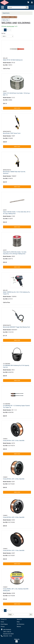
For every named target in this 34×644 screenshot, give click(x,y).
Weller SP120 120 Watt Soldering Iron (13, 60)
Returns (19, 627)
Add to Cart (17, 108)
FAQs (18, 622)
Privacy (3, 627)
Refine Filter (6, 20)
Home (2, 622)
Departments (6, 13)
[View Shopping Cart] (28, 3)
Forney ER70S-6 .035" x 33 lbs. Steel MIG (14, 479)
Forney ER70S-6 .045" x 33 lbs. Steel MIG (14, 517)
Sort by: (3, 33)
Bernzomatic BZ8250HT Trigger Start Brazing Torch (16, 327)
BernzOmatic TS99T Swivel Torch (12, 133)
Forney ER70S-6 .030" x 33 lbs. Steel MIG (14, 441)
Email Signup (4, 624)
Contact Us (4, 619)
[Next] (10, 30)
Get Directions (21, 624)
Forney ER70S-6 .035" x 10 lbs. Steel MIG (14, 550)
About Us (19, 619)
